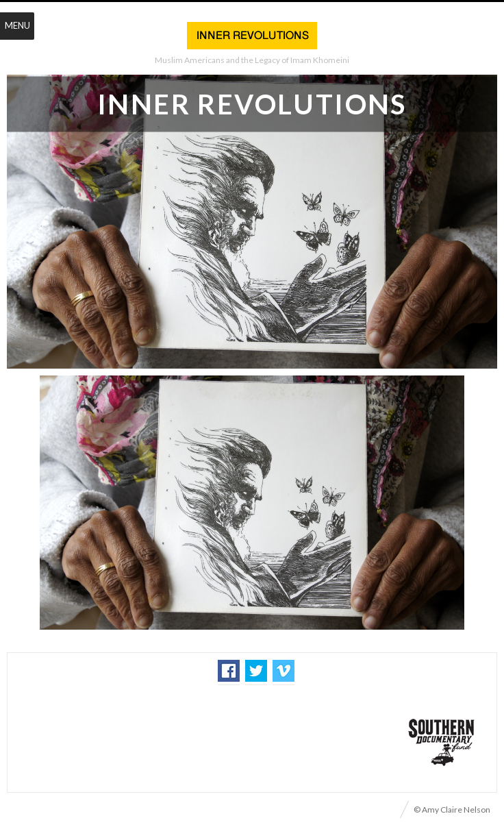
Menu (17, 25)
